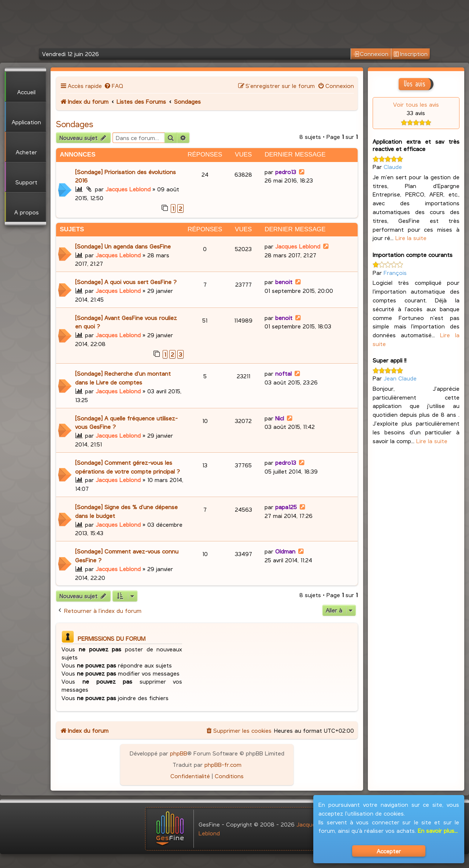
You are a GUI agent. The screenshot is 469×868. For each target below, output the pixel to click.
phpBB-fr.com (223, 764)
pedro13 (286, 172)
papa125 (286, 507)
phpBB (179, 753)
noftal (283, 373)
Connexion (371, 54)
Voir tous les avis (416, 104)
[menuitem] (113, 86)
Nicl (280, 418)
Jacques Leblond (128, 189)
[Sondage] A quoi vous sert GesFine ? (126, 282)
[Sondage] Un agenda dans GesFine (123, 246)
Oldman (285, 551)
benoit (284, 282)
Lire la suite (411, 238)
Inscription (411, 54)
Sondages (75, 124)
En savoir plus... (438, 830)
